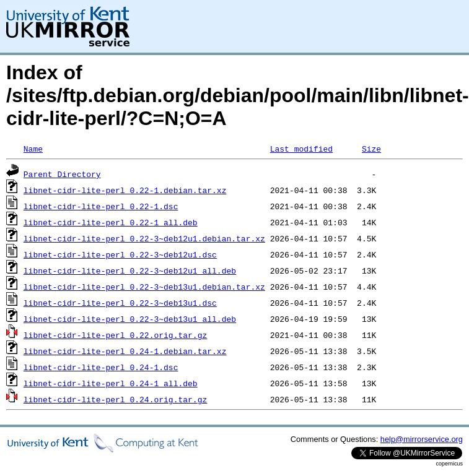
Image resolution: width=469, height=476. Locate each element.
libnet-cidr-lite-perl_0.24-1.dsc (101, 367)
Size (371, 149)
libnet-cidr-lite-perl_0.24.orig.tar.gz (115, 399)
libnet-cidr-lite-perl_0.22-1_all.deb (111, 222)
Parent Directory (62, 174)
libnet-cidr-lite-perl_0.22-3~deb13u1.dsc (120, 303)
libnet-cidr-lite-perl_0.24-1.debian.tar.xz (125, 351)
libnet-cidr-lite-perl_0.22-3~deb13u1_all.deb (130, 319)
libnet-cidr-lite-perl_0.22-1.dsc (101, 206)
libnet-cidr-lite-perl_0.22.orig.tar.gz (115, 335)
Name (33, 149)
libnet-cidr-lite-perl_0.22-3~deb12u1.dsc (120, 254)
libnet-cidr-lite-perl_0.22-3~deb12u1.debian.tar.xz (144, 238)
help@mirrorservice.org (422, 439)
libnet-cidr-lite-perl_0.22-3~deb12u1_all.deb (130, 270)
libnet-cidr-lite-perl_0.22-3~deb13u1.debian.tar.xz (144, 287)
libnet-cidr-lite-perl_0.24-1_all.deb (111, 383)
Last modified (301, 149)
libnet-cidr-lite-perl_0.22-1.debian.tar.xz (125, 190)
